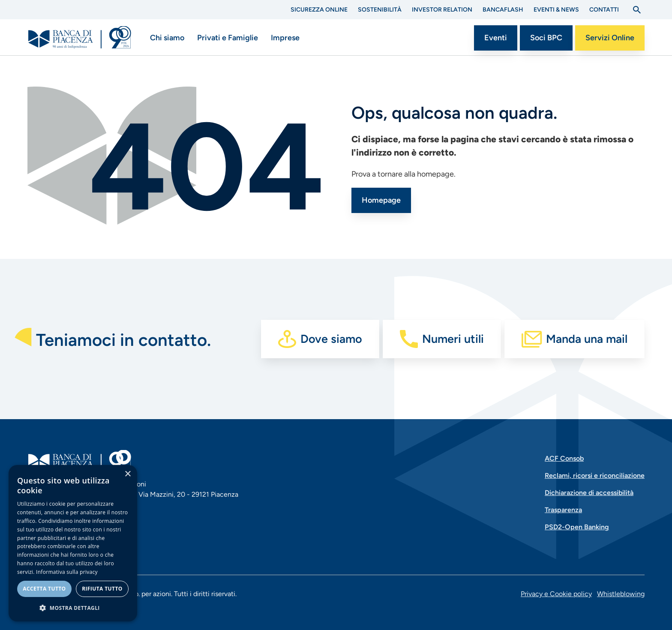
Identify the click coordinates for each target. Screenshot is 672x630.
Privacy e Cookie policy (556, 594)
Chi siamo (167, 38)
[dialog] (73, 543)
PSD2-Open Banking (577, 527)
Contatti (604, 10)
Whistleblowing (621, 594)
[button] (73, 608)
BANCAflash (503, 10)
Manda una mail (587, 339)
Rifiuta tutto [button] (102, 589)
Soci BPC (546, 38)
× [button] (127, 474)
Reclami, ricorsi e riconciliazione (595, 475)
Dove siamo (331, 339)
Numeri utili (453, 339)
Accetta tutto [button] (44, 589)
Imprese (285, 38)
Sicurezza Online (319, 10)
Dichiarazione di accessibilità (589, 493)
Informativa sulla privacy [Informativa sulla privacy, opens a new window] (67, 572)
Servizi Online (610, 38)
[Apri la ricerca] (637, 10)
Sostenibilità (380, 10)
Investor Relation (442, 10)
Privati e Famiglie (228, 38)
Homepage (381, 200)
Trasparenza (563, 510)
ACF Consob (564, 458)
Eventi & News (556, 10)
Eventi (496, 38)
